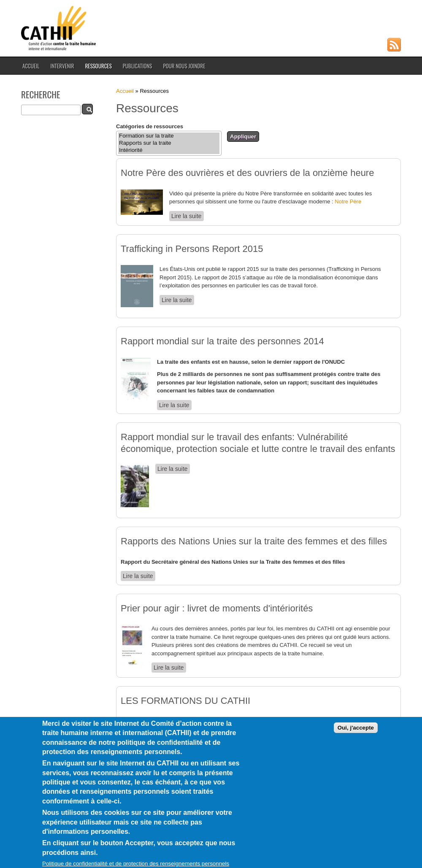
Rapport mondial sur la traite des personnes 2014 (222, 341)
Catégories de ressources (150, 126)
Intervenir (62, 66)
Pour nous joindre (184, 66)
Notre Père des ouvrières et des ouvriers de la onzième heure (247, 173)
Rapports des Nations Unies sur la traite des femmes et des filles (254, 541)
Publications (138, 66)
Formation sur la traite (169, 136)
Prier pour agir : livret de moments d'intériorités (217, 608)
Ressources (99, 66)
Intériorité (169, 150)
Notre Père (348, 201)
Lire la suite (188, 216)
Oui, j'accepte (356, 741)
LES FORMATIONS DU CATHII (185, 701)
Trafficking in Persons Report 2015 (192, 249)
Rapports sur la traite (169, 143)
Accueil (31, 66)
